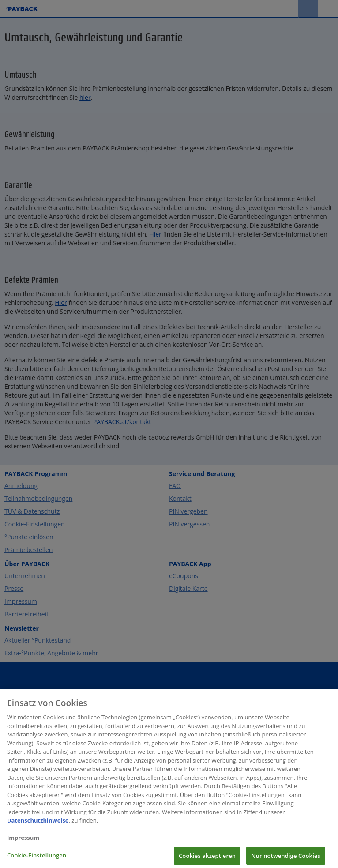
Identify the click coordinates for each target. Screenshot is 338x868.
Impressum (23, 842)
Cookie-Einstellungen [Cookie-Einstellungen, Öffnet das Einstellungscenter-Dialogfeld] (37, 859)
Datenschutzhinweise (38, 824)
